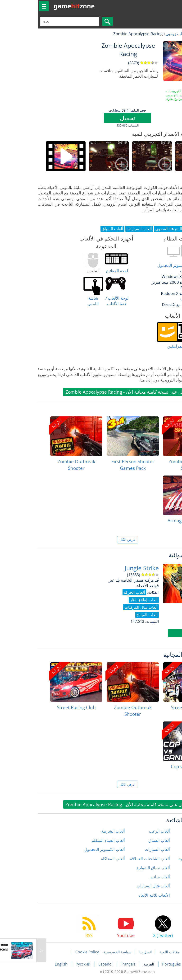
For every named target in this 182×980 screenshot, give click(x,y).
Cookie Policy (51, 952)
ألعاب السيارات (121, 849)
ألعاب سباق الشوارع (117, 868)
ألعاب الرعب (123, 831)
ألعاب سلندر (123, 877)
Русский (47, 964)
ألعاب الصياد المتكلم (72, 840)
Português (135, 964)
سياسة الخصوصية (81, 952)
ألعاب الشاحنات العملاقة (113, 859)
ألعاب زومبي (139, 34)
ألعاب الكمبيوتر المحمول (68, 849)
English (25, 964)
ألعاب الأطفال (167, 840)
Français (92, 964)
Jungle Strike (105, 568)
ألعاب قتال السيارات (117, 886)
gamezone (38, 6)
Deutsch (160, 964)
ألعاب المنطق (167, 877)
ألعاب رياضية (168, 886)
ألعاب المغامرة (166, 868)
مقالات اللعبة (133, 952)
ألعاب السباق (123, 840)
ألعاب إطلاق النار (165, 831)
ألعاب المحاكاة (76, 859)
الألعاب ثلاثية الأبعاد (118, 895)
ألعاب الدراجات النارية (160, 859)
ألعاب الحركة (168, 849)
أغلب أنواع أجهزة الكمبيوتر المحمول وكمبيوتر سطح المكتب (151, 268)
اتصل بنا (109, 952)
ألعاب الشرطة (77, 831)
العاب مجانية (163, 34)
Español (69, 964)
